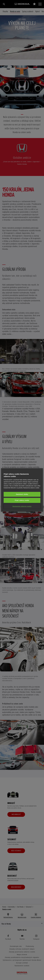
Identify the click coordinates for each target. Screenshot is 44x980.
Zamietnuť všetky (22, 494)
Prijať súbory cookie (22, 500)
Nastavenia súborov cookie (22, 506)
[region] (22, 490)
